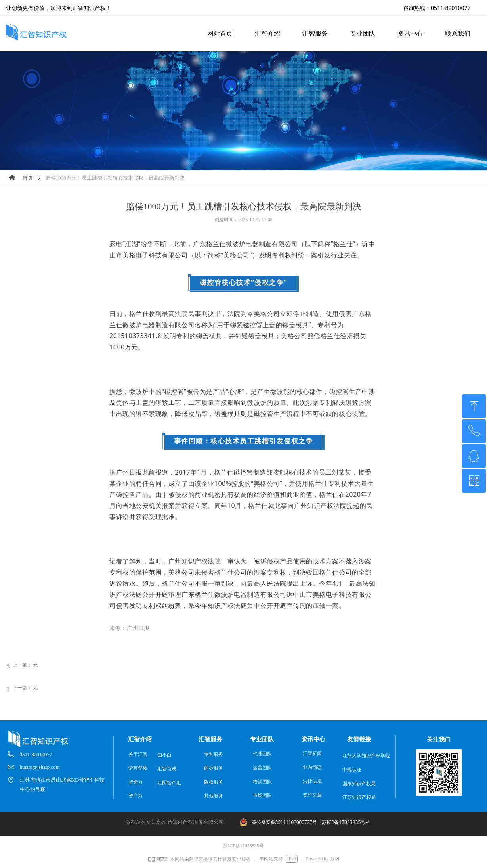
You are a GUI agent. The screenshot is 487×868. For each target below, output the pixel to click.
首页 (28, 178)
